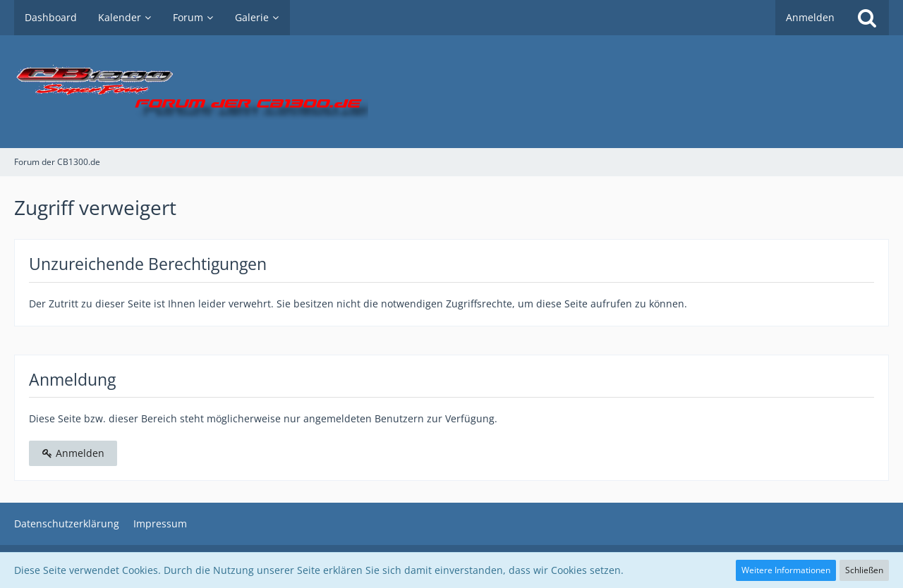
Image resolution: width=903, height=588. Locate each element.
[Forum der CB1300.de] (451, 92)
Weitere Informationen (786, 570)
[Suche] (867, 18)
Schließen (864, 570)
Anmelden (810, 17)
